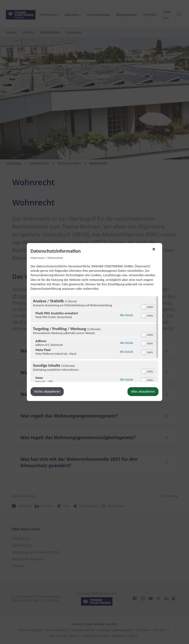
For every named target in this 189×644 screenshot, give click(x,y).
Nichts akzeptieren (47, 391)
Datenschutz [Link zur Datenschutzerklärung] (55, 258)
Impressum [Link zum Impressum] (38, 258)
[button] (143, 307)
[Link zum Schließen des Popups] (156, 251)
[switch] (148, 307)
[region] (94, 339)
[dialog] (94, 322)
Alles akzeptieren (143, 391)
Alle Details (126, 314)
